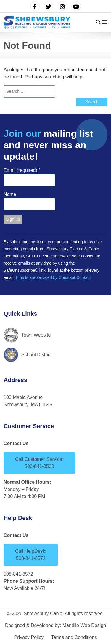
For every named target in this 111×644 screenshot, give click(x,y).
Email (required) (22, 170)
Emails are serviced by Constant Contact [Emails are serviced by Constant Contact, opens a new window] (53, 277)
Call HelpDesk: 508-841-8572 (31, 555)
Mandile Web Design (84, 625)
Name (10, 194)
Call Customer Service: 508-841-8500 (39, 463)
